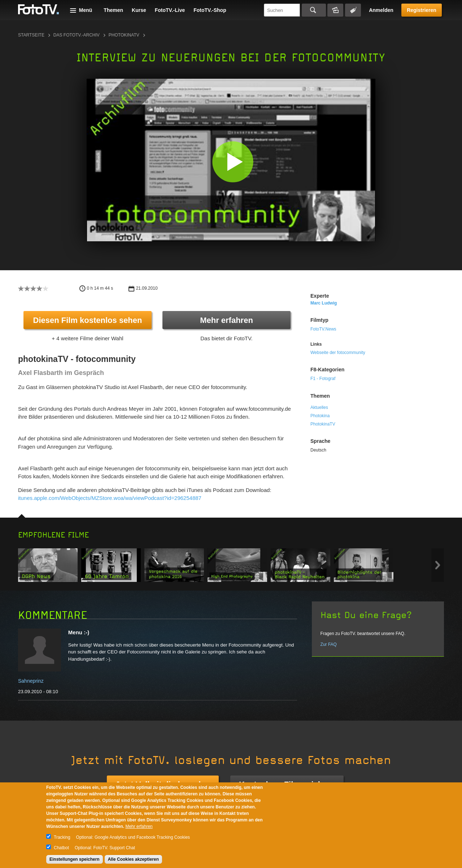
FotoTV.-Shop (210, 10)
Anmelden (381, 10)
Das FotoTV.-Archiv (77, 35)
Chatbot (61, 848)
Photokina (320, 416)
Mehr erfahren (226, 320)
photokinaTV (124, 35)
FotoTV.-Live (170, 10)
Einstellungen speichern (75, 859)
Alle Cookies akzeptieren (133, 859)
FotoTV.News (323, 329)
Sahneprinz (31, 681)
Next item (438, 565)
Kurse (139, 10)
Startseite (31, 35)
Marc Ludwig (324, 303)
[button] (233, 162)
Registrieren (422, 10)
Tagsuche (353, 10)
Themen (113, 10)
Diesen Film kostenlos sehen (88, 320)
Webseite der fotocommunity (338, 353)
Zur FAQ (329, 644)
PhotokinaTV (323, 424)
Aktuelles (319, 407)
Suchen (314, 10)
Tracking (62, 837)
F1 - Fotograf (323, 379)
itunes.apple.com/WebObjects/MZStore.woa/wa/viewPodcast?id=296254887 (110, 498)
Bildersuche (335, 10)
